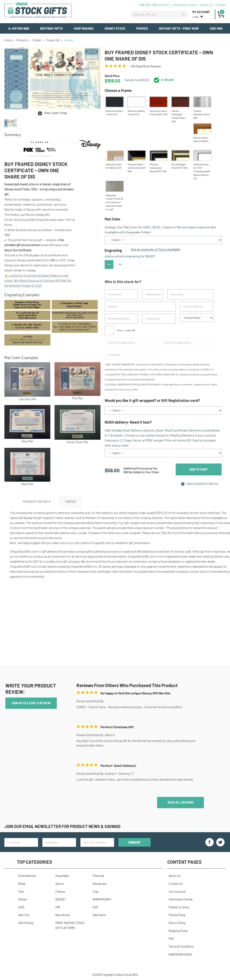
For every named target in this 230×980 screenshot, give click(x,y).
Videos (75, 504)
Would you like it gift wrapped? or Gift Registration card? (152, 402)
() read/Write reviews (146, 66)
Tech (20, 893)
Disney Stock (115, 28)
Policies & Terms (178, 908)
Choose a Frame (118, 90)
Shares (21, 900)
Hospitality (61, 878)
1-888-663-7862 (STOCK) (153, 5)
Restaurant (98, 885)
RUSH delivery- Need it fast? (128, 424)
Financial (97, 878)
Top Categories (34, 865)
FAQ (170, 938)
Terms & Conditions (180, 945)
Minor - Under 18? (120, 332)
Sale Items (98, 915)
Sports (58, 885)
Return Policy (176, 923)
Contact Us (174, 885)
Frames (142, 28)
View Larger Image (56, 113)
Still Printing (24, 923)
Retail (20, 885)
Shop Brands (84, 28)
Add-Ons (216, 28)
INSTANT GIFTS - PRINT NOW (179, 28)
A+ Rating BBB (19, 28)
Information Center (184, 5)
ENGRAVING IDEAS (179, 953)
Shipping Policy (177, 930)
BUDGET (59, 900)
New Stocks (62, 915)
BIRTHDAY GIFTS (51, 28)
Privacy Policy (176, 915)
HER (94, 908)
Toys (94, 893)
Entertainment (26, 878)
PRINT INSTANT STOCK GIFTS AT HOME (69, 925)
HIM (57, 908)
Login (196, 17)
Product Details (38, 504)
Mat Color (113, 219)
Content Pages (184, 865)
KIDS (20, 908)
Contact (221, 5)
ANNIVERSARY (101, 900)
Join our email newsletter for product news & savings (62, 829)
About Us (206, 5)
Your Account (176, 893)
